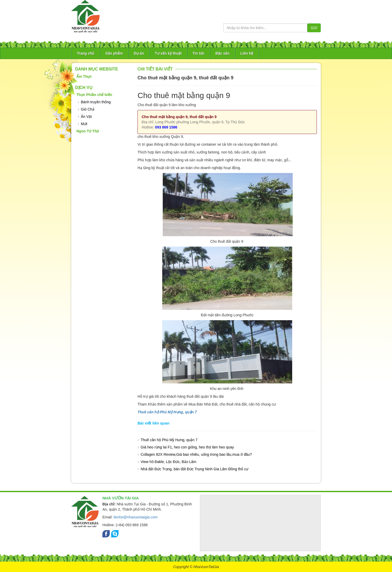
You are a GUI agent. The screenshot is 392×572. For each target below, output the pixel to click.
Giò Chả (88, 109)
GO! (314, 28)
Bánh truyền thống (96, 102)
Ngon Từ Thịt (88, 131)
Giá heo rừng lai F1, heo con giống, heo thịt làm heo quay (187, 447)
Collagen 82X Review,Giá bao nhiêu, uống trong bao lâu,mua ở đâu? (196, 454)
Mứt (84, 124)
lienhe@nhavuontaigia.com (136, 517)
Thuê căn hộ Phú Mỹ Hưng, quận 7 (167, 412)
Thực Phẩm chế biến (94, 95)
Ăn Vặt (86, 117)
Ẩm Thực (84, 76)
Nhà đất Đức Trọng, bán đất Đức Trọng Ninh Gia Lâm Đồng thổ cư (194, 469)
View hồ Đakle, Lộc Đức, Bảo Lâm (168, 462)
